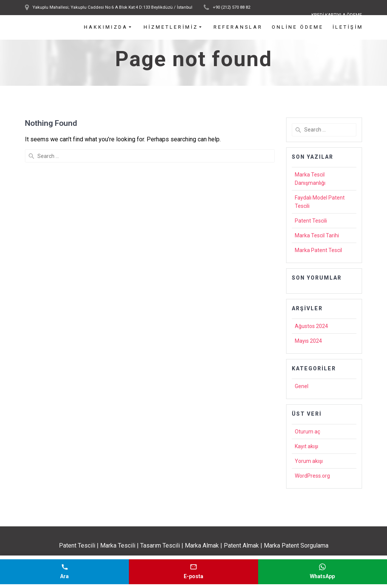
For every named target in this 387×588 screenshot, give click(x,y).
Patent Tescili (311, 221)
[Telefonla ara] (64, 572)
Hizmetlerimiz (171, 27)
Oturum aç (307, 432)
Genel (302, 386)
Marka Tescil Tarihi (317, 235)
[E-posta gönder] (193, 572)
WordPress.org (312, 476)
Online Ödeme (298, 27)
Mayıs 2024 (308, 341)
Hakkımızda (106, 27)
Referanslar (238, 27)
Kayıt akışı (307, 446)
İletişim (348, 27)
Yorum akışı (309, 461)
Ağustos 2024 (311, 326)
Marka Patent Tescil (318, 250)
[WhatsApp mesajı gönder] (323, 572)
